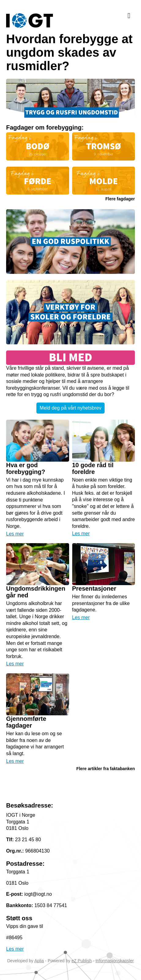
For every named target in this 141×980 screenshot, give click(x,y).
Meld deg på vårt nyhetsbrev (71, 408)
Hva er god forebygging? (26, 468)
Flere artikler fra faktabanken (106, 769)
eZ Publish (82, 961)
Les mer (15, 534)
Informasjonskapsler (115, 961)
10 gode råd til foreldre (93, 468)
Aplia (39, 961)
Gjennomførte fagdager (26, 722)
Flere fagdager (120, 199)
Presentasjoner (94, 588)
